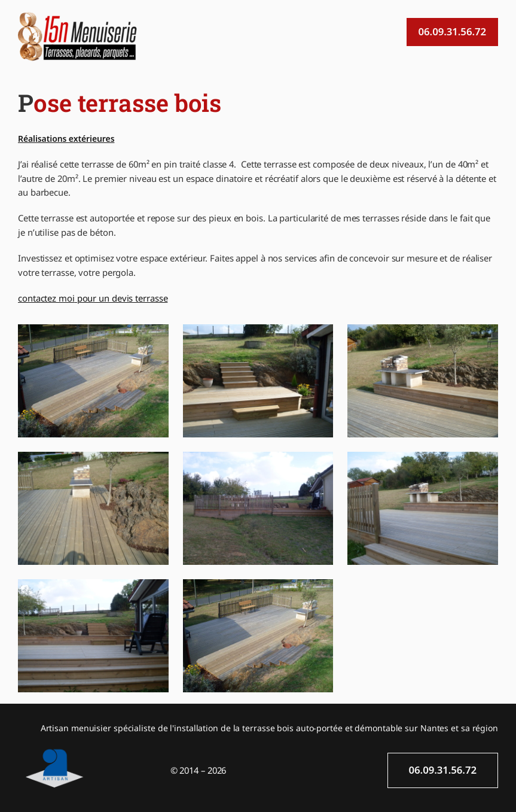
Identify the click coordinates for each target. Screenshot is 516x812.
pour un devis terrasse (121, 298)
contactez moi (46, 298)
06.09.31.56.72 (452, 31)
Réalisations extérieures (66, 139)
